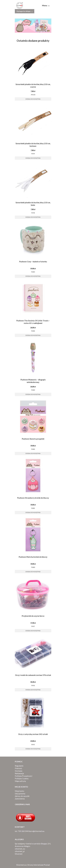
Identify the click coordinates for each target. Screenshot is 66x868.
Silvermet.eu (21, 865)
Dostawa (19, 771)
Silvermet (19, 854)
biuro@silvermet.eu (37, 831)
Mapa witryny (20, 781)
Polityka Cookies (22, 779)
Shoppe (44, 844)
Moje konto (20, 791)
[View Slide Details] (33, 26)
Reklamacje (19, 773)
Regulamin (19, 766)
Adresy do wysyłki (22, 796)
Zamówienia (20, 799)
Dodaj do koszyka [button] (33, 99)
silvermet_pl (20, 851)
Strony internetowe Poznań (39, 865)
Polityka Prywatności (24, 776)
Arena (17, 846)
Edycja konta (20, 794)
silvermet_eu (20, 849)
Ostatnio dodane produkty (33, 41)
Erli (49, 844)
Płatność (18, 768)
